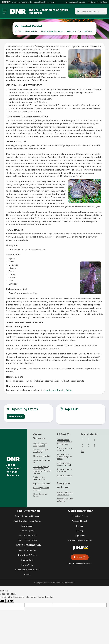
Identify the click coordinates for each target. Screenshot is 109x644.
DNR (20, 31)
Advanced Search (80, 521)
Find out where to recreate (65, 449)
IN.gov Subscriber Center (41, 495)
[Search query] (91, 11)
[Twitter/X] (88, 440)
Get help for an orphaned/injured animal (64, 457)
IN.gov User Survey (80, 516)
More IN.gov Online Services (41, 489)
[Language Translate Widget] (76, 2)
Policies (80, 526)
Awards (27, 575)
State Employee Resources (80, 541)
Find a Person (27, 526)
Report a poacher (65, 475)
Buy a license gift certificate (41, 451)
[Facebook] (83, 440)
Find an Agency (27, 531)
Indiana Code (27, 565)
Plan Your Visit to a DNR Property (65, 494)
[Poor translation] (10, 601)
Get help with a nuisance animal (64, 464)
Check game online (41, 456)
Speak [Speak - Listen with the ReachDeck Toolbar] (79, 557)
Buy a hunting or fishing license (40, 445)
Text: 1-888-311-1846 (27, 541)
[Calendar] (83, 451)
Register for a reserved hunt (39, 478)
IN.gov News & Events (27, 555)
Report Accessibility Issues (80, 564)
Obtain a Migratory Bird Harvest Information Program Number (42, 470)
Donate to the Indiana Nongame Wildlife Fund (64, 442)
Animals (70, 31)
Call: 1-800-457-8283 (27, 536)
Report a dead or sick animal (64, 470)
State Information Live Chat (27, 516)
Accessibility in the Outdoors (65, 500)
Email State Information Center (27, 521)
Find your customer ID (42, 461)
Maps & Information (27, 550)
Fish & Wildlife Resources (52, 31)
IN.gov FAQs (80, 536)
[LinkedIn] (88, 445)
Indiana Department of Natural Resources (49, 11)
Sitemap (80, 531)
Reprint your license (42, 483)
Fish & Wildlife (31, 31)
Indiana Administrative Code (27, 570)
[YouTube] (83, 445)
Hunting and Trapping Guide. (58, 390)
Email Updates (27, 560)
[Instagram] (94, 440)
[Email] (94, 445)
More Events (16, 417)
